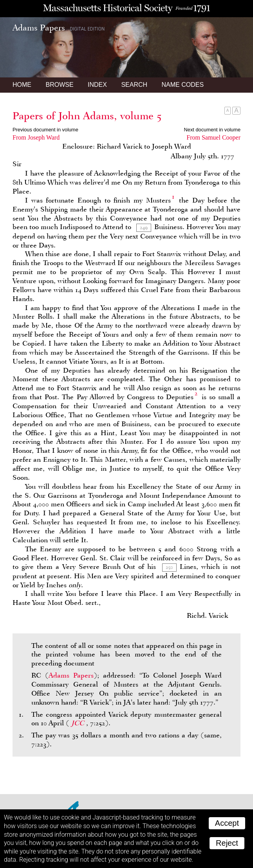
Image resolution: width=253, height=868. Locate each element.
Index (97, 85)
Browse (59, 85)
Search (134, 85)
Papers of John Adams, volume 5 (87, 116)
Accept (227, 823)
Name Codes (183, 85)
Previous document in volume (45, 130)
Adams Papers (71, 675)
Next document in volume (212, 130)
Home (22, 85)
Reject (227, 843)
